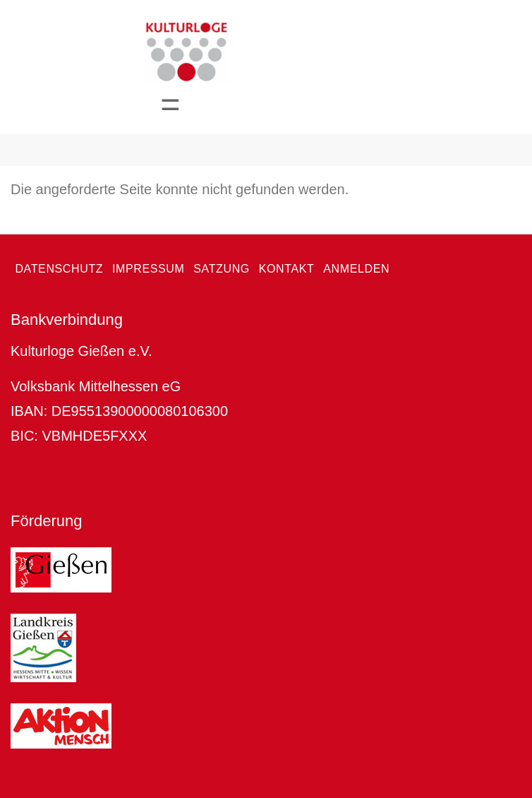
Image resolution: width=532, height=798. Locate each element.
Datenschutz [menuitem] (59, 269)
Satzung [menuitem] (222, 269)
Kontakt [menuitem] (287, 269)
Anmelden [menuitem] (356, 269)
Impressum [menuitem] (149, 269)
